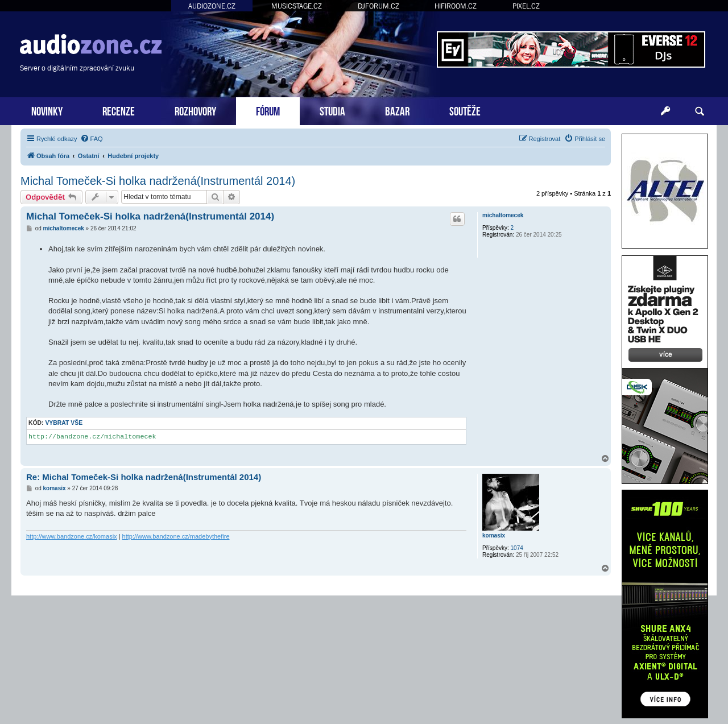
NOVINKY (47, 110)
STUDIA (332, 110)
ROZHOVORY (195, 110)
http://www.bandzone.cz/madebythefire (176, 536)
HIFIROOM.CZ (456, 6)
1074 (517, 548)
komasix (494, 535)
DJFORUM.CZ (379, 6)
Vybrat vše (64, 423)
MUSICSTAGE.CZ (297, 6)
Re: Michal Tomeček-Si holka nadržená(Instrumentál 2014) (144, 477)
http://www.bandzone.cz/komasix (72, 536)
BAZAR (397, 110)
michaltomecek (503, 215)
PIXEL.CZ (526, 6)
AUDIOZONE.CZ (212, 6)
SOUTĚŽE (465, 110)
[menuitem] (92, 139)
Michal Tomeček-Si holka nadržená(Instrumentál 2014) (158, 181)
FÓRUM (268, 110)
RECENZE (119, 110)
